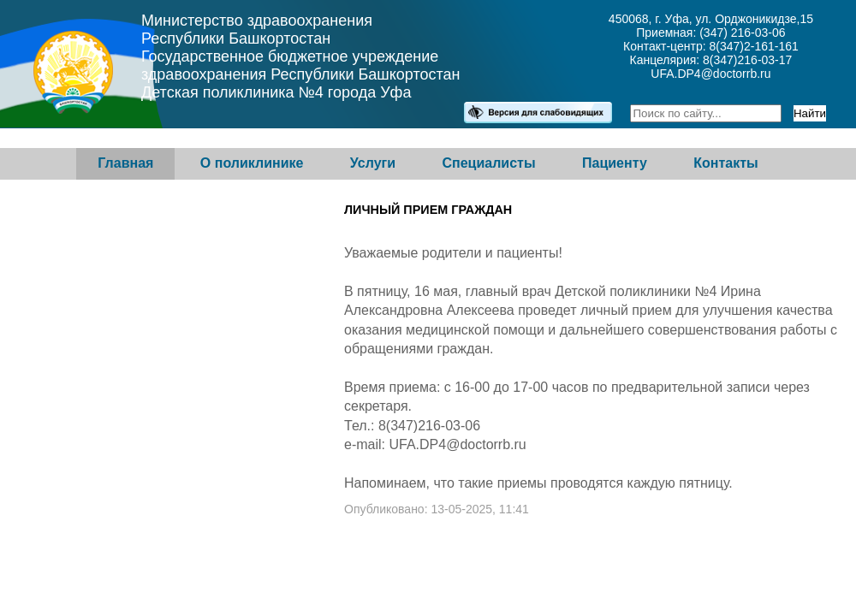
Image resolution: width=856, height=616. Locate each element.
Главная (125, 163)
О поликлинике (252, 163)
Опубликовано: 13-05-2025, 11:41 (437, 509)
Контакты (725, 163)
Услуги (373, 163)
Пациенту (615, 163)
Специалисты (488, 163)
